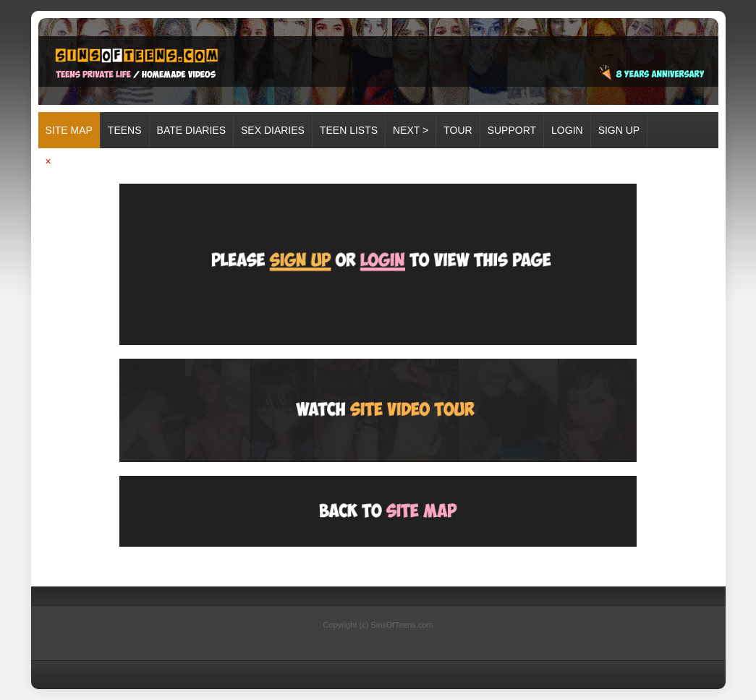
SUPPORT (512, 130)
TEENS (125, 130)
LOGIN (567, 130)
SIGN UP (619, 130)
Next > (411, 130)
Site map (69, 130)
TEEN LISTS (349, 130)
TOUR (458, 130)
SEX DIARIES (273, 130)
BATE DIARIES (191, 130)
